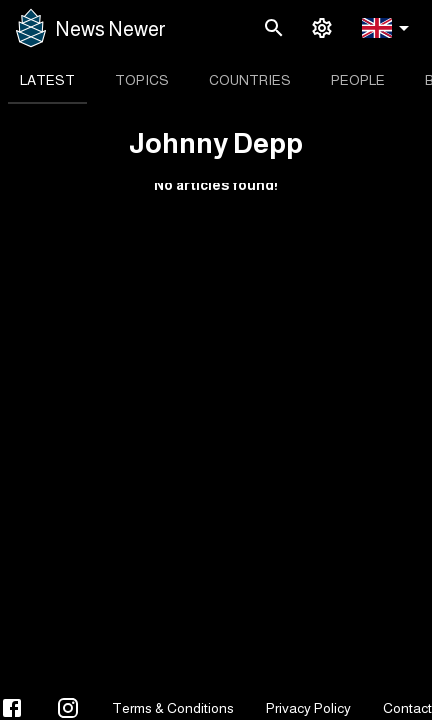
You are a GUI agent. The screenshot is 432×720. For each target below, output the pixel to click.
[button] (389, 28)
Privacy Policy (308, 708)
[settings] (322, 28)
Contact (407, 708)
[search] (274, 28)
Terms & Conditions (173, 708)
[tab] (47, 80)
